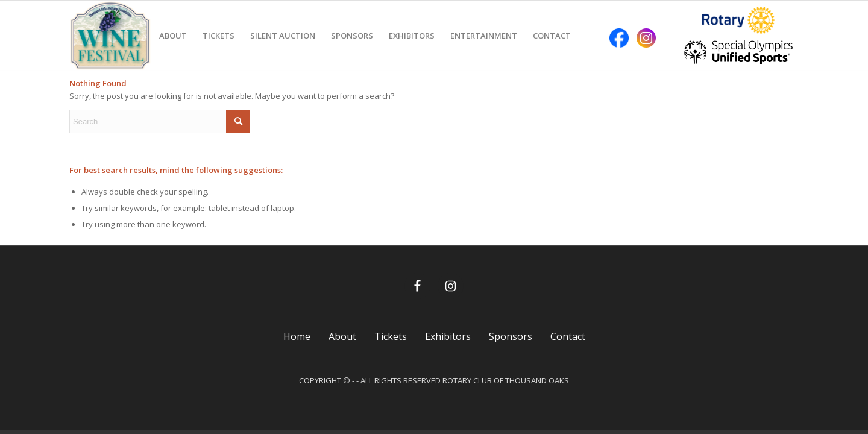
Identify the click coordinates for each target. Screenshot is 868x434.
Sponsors (511, 336)
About (342, 336)
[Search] (160, 121)
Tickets (391, 336)
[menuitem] (173, 36)
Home (297, 336)
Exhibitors (448, 336)
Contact (568, 336)
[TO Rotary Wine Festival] (110, 36)
